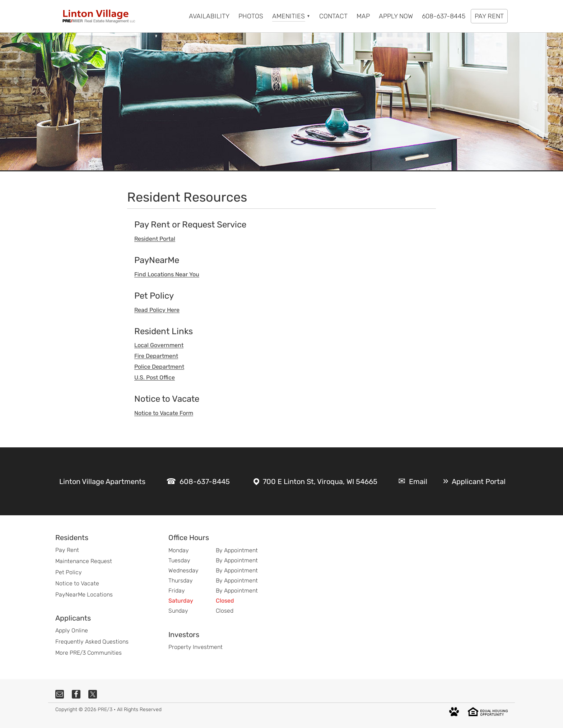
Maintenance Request (84, 561)
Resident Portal (155, 239)
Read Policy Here (157, 310)
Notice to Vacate (77, 583)
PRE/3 (105, 709)
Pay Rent (67, 550)
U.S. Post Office (155, 377)
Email (418, 482)
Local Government (159, 345)
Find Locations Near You (167, 274)
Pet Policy (69, 572)
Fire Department (156, 356)
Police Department (159, 367)
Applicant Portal (479, 482)
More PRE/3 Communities (89, 653)
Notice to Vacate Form (164, 413)
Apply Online (72, 630)
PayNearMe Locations (84, 595)
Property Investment (196, 647)
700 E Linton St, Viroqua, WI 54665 (320, 482)
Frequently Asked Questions (92, 642)
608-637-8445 (205, 482)
